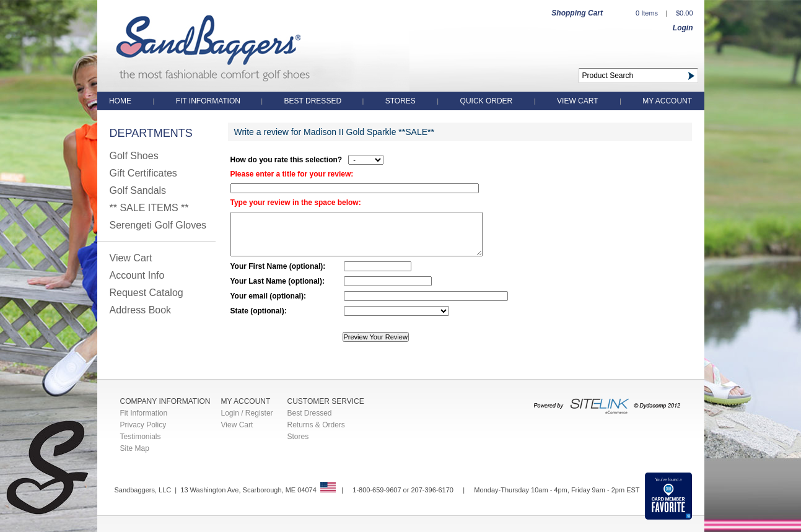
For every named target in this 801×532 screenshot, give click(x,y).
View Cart (577, 101)
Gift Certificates (143, 173)
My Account (667, 101)
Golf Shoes (134, 156)
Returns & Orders (316, 425)
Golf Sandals (138, 190)
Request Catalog (147, 293)
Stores (400, 101)
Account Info (137, 275)
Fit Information (209, 101)
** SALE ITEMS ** (149, 208)
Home (120, 101)
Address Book (141, 310)
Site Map (135, 448)
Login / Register (247, 413)
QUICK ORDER (487, 101)
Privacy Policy (143, 425)
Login (683, 28)
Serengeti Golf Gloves (158, 225)
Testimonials (141, 437)
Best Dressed (314, 101)
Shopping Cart (577, 13)
